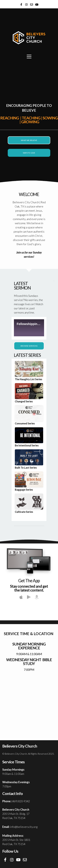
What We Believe (29, 140)
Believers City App (29, 611)
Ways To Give (29, 153)
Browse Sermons (29, 346)
